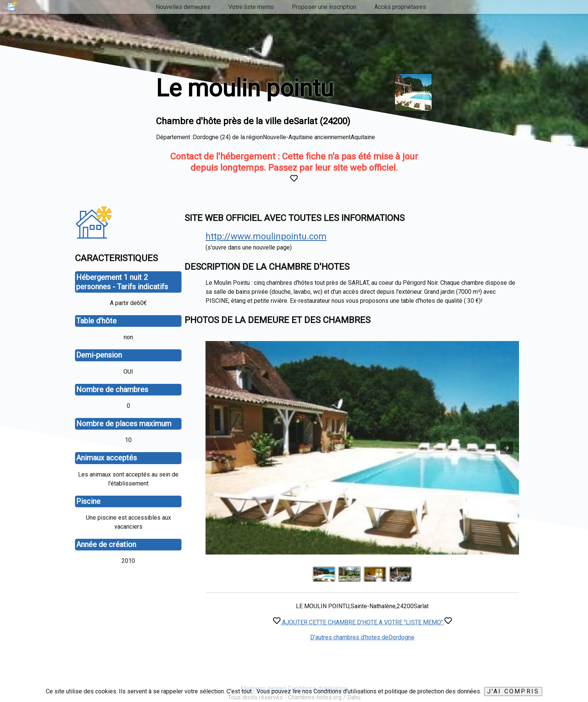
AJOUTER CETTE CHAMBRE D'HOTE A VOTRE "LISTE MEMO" (362, 622)
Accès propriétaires (400, 7)
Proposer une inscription (324, 7)
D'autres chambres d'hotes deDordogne (362, 637)
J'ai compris (513, 691)
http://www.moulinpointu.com (266, 236)
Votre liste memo (251, 7)
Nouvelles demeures (183, 7)
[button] (507, 448)
